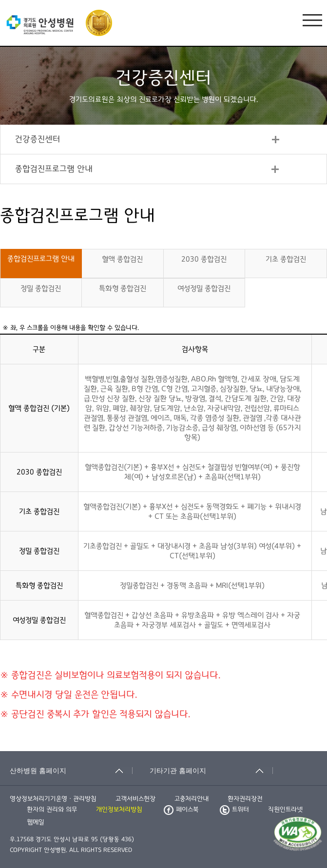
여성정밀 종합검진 (204, 288)
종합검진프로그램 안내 (54, 169)
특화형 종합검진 (123, 288)
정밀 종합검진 (41, 288)
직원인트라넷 (285, 810)
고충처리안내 (192, 799)
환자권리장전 (245, 799)
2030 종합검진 (204, 259)
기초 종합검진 (286, 259)
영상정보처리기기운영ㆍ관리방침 (53, 799)
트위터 (234, 810)
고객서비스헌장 (135, 799)
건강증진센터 (38, 139)
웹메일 (36, 822)
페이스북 (181, 810)
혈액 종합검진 (122, 259)
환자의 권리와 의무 (52, 810)
